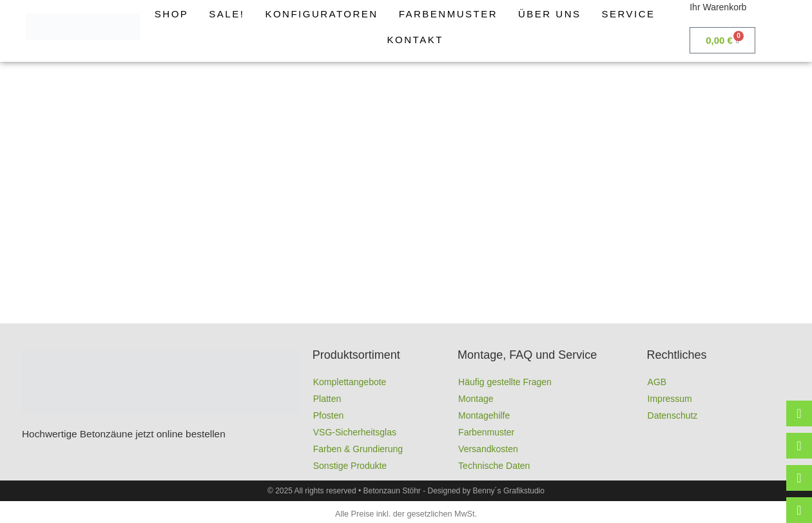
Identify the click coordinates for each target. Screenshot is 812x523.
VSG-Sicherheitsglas (355, 432)
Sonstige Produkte (350, 466)
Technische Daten (494, 466)
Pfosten (328, 415)
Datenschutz (673, 415)
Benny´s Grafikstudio (509, 491)
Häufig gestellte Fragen (505, 382)
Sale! (227, 14)
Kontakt (415, 40)
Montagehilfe (484, 415)
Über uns (550, 14)
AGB (657, 382)
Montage (476, 399)
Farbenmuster (448, 14)
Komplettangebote (350, 382)
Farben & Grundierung (358, 449)
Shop (172, 14)
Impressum (670, 399)
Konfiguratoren (321, 14)
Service (629, 14)
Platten (327, 399)
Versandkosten (488, 449)
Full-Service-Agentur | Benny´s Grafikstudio (722, 437)
